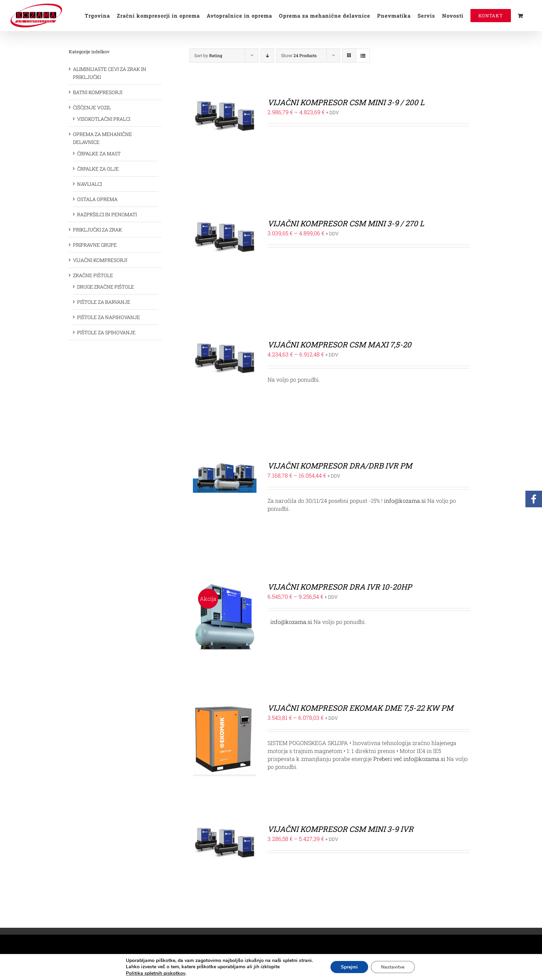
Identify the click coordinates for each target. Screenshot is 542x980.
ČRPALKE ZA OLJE (98, 169)
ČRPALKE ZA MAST (99, 153)
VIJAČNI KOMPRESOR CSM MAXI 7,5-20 (339, 344)
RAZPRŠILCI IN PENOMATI (107, 214)
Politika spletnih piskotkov (155, 973)
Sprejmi (349, 967)
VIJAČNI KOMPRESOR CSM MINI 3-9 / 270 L (346, 223)
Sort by (208, 55)
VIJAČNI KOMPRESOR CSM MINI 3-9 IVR (340, 829)
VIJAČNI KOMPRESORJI (100, 260)
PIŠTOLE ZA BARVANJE (104, 302)
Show (299, 55)
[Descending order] (267, 56)
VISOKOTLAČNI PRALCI (104, 119)
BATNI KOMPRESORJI (98, 92)
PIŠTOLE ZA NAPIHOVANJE (109, 317)
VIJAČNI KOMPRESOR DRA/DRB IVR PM (340, 466)
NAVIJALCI (90, 184)
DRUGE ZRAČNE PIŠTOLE (106, 287)
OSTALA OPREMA (97, 199)
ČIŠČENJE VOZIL (92, 107)
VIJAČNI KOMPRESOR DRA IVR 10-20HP (340, 587)
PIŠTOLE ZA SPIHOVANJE (106, 332)
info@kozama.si (405, 501)
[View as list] (363, 56)
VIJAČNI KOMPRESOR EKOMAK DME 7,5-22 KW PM (360, 708)
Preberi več (388, 759)
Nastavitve (393, 967)
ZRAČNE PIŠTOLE (93, 275)
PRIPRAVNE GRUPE (95, 245)
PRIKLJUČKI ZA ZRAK (97, 230)
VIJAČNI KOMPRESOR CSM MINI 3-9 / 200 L (346, 102)
